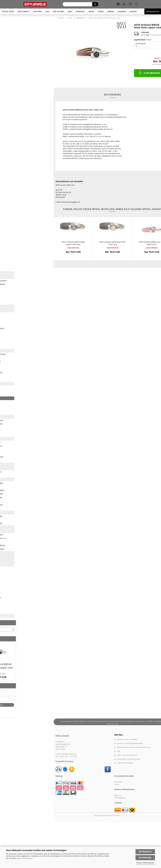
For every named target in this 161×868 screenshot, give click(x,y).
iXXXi (47, 12)
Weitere (133, 12)
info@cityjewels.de (69, 754)
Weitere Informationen (145, 863)
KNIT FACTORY (59, 12)
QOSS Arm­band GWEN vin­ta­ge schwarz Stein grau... (73, 243)
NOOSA (91, 12)
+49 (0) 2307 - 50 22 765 (68, 756)
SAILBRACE (122, 12)
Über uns (118, 795)
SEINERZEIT (80, 12)
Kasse (117, 784)
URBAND (111, 12)
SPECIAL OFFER (8, 12)
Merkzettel (118, 782)
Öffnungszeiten (120, 798)
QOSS (70, 12)
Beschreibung (113, 95)
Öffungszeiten (153, 12)
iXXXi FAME (37, 12)
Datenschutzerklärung (24, 858)
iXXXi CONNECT (24, 12)
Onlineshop (99, 816)
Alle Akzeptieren (145, 852)
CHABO (101, 12)
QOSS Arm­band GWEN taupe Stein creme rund (112, 243)
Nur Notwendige (145, 858)
